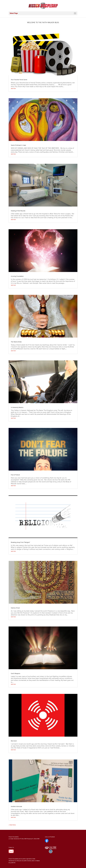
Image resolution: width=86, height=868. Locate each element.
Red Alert (14, 741)
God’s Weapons (15, 673)
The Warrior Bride (16, 342)
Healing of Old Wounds (18, 211)
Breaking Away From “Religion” (20, 542)
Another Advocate (16, 806)
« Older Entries (12, 825)
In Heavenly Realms (17, 407)
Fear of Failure (15, 475)
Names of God (15, 608)
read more (13, 88)
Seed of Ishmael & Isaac (18, 145)
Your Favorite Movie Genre (19, 80)
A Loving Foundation (17, 276)
